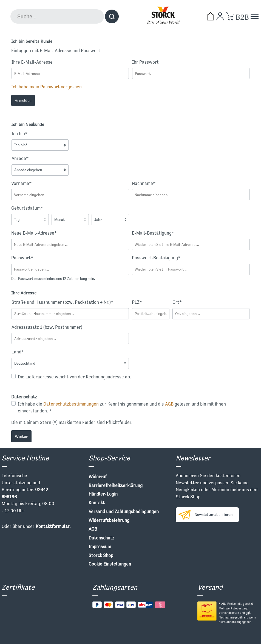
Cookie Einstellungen (110, 564)
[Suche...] (57, 16)
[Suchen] (112, 16)
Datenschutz (101, 538)
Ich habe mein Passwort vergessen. (47, 87)
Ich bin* (19, 134)
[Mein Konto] (220, 16)
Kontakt (97, 503)
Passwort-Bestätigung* (156, 258)
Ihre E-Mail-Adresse (32, 62)
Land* (18, 352)
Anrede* (20, 158)
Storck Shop (101, 555)
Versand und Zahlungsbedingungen (124, 511)
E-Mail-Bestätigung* (153, 233)
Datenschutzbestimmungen (71, 404)
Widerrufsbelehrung (109, 520)
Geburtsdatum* (27, 208)
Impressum (100, 547)
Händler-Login (103, 494)
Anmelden (23, 100)
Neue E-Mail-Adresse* (34, 233)
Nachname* (144, 183)
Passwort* (22, 258)
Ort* (177, 302)
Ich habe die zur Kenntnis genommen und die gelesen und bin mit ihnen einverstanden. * (122, 407)
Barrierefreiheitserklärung (116, 485)
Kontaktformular (53, 526)
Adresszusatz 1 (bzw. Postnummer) (47, 327)
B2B (242, 17)
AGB (169, 404)
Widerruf (98, 477)
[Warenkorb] (230, 16)
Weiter (21, 436)
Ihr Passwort (145, 62)
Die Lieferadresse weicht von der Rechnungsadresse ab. (74, 377)
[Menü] (255, 16)
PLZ (137, 302)
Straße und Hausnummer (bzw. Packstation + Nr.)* (62, 302)
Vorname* (21, 183)
